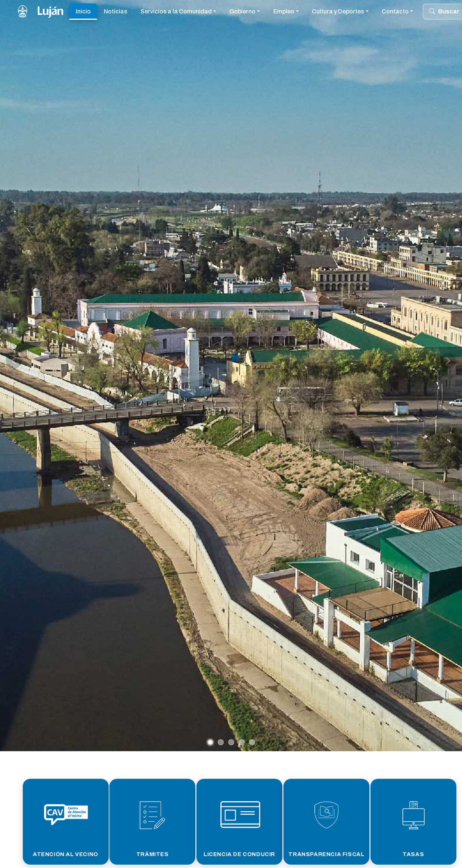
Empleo (284, 11)
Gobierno (242, 11)
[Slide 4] (242, 742)
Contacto (395, 11)
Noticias (116, 11)
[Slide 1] (210, 742)
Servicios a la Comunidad (176, 11)
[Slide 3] (231, 742)
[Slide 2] (221, 742)
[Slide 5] (252, 742)
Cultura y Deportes (338, 11)
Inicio (83, 11)
